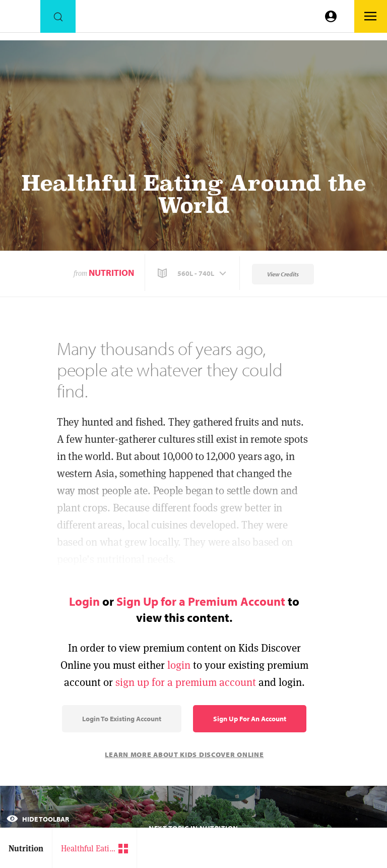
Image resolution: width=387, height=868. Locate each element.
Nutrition (111, 273)
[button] (193, 273)
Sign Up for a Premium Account (201, 601)
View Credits (283, 274)
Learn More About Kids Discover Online (184, 755)
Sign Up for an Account (250, 719)
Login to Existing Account (122, 719)
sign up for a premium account (186, 682)
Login (84, 601)
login (179, 665)
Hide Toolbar (38, 819)
